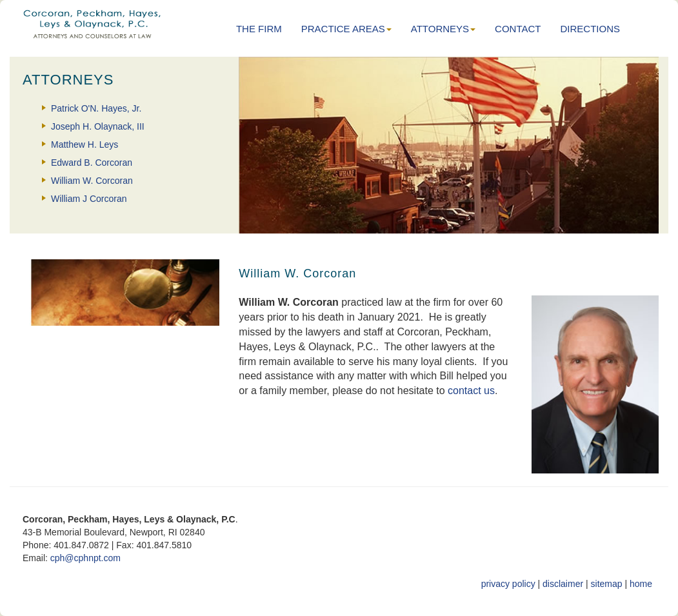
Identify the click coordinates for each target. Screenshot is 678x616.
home (641, 584)
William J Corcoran (89, 199)
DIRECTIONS (590, 29)
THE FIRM (259, 29)
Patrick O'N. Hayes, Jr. (96, 108)
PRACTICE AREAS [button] (346, 29)
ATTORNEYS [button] (443, 29)
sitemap (607, 584)
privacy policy (508, 584)
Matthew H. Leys (85, 144)
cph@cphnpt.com (85, 558)
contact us (471, 391)
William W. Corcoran (92, 181)
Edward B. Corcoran (92, 163)
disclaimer (563, 584)
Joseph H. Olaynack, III (98, 126)
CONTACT (518, 29)
